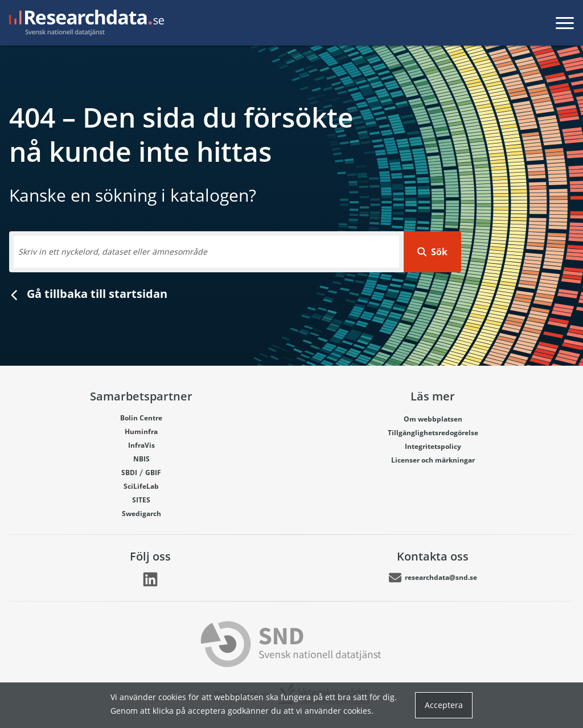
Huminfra (141, 431)
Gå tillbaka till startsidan (88, 294)
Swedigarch (141, 513)
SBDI (129, 472)
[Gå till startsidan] (87, 23)
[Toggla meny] (565, 23)
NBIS (141, 459)
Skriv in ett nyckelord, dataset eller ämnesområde (113, 251)
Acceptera (444, 705)
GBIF (153, 472)
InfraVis (141, 445)
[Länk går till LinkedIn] (150, 579)
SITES (141, 500)
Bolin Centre (141, 418)
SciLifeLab (141, 486)
